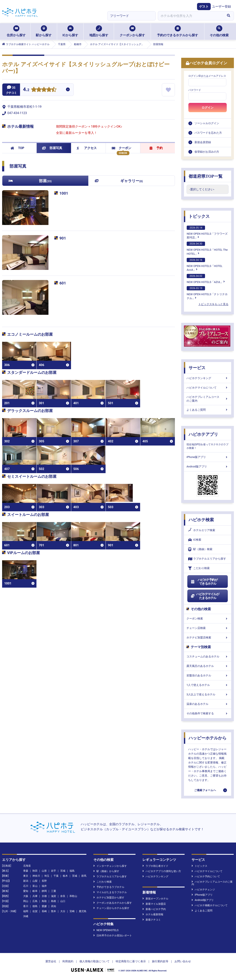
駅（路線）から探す (106, 871)
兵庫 (35, 896)
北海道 (27, 866)
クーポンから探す (132, 31)
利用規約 (68, 961)
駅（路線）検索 (200, 549)
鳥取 (44, 901)
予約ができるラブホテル (109, 887)
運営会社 (51, 961)
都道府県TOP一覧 (206, 176)
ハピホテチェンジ (203, 890)
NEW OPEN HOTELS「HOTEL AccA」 (205, 265)
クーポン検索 (208, 619)
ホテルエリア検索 (202, 530)
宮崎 (72, 911)
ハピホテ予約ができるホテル (204, 582)
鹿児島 (83, 911)
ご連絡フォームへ (205, 790)
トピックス (199, 216)
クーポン (121, 148)
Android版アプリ (208, 466)
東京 (26, 876)
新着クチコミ (152, 920)
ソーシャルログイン (207, 123)
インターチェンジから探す (110, 866)
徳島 (35, 906)
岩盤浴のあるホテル (208, 675)
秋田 (35, 871)
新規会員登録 (203, 142)
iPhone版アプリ (208, 457)
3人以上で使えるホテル (208, 694)
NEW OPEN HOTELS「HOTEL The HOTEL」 (207, 248)
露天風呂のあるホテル (208, 666)
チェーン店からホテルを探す (111, 908)
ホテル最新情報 (153, 914)
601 (63, 283)
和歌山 (73, 896)
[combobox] (190, 16)
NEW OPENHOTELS (106, 930)
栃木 (65, 876)
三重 (54, 891)
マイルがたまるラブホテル (110, 892)
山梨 (35, 881)
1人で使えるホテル (208, 685)
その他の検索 (219, 31)
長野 (44, 881)
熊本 (54, 911)
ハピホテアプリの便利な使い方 (162, 871)
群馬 (84, 876)
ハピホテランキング (208, 378)
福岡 (26, 911)
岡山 (26, 901)
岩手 (54, 871)
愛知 (26, 891)
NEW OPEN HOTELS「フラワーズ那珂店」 (207, 232)
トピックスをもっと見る (213, 304)
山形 (44, 871)
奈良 (63, 896)
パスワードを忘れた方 (208, 133)
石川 (26, 886)
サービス (197, 368)
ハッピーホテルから (208, 738)
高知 (54, 906)
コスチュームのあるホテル (208, 656)
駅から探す (44, 31)
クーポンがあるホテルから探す (113, 903)
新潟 (26, 881)
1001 (64, 193)
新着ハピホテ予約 (154, 909)
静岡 (44, 891)
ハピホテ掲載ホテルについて (210, 905)
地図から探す (99, 31)
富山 (35, 886)
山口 (63, 901)
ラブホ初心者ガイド (155, 866)
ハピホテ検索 (201, 520)
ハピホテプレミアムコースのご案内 (208, 399)
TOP (17, 148)
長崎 (44, 911)
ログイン (208, 108)
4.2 (26, 90)
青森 (26, 871)
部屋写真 (52, 148)
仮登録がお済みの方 (207, 152)
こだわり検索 (199, 568)
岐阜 (35, 891)
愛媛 (44, 906)
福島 (72, 871)
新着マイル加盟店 (154, 904)
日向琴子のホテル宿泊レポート (113, 936)
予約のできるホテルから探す (178, 31)
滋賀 (54, 896)
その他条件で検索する (208, 713)
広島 (35, 901)
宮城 (63, 871)
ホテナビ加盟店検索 (208, 637)
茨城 (75, 876)
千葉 (56, 876)
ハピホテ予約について (206, 876)
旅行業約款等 (160, 961)
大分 (63, 911)
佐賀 (35, 911)
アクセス (87, 148)
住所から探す (16, 31)
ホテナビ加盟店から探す (109, 898)
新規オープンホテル (155, 899)
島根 (54, 901)
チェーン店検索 (208, 628)
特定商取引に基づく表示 (131, 961)
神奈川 (36, 876)
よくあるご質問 (208, 410)
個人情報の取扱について (95, 961)
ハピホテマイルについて (208, 388)
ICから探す (70, 31)
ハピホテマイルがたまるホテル (205, 596)
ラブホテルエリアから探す (207, 559)
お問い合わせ (183, 961)
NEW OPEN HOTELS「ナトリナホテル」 (207, 293)
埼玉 (47, 876)
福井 (44, 886)
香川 (26, 906)
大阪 (26, 896)
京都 (44, 896)
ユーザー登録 (221, 7)
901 (63, 238)
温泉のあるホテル (208, 704)
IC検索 (195, 540)
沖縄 (26, 916)
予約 (156, 148)
